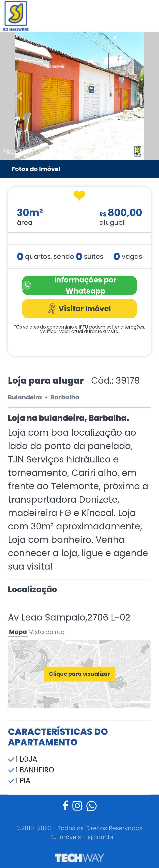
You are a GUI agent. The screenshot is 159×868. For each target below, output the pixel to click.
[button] (12, 96)
